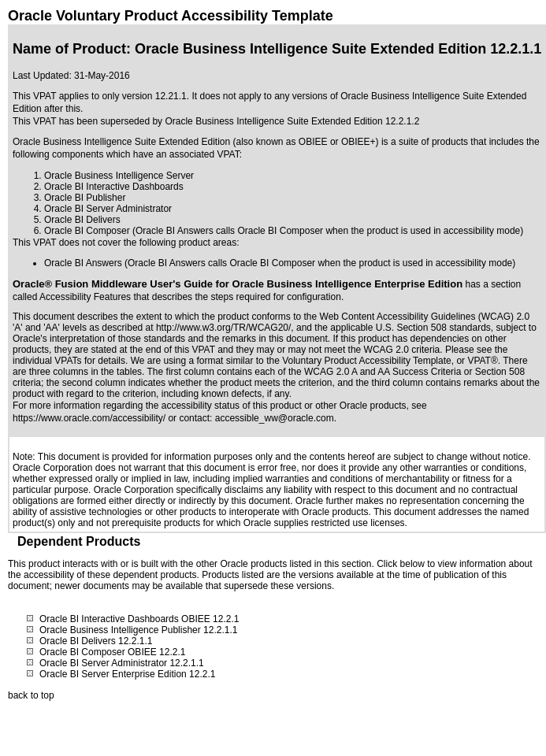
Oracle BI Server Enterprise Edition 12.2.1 (127, 674)
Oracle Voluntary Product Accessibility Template (171, 16)
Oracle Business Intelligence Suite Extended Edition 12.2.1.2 (292, 121)
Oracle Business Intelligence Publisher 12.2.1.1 (138, 630)
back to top (31, 695)
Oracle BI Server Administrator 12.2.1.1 (122, 663)
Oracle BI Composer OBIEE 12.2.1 (112, 652)
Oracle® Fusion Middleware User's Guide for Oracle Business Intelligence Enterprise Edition (238, 284)
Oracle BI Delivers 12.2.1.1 (96, 641)
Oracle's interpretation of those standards (99, 339)
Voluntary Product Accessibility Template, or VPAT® (390, 361)
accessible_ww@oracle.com (275, 418)
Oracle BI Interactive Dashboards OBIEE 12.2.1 (139, 619)
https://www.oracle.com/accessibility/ (89, 418)
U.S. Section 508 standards (433, 328)
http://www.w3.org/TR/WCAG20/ (223, 328)
